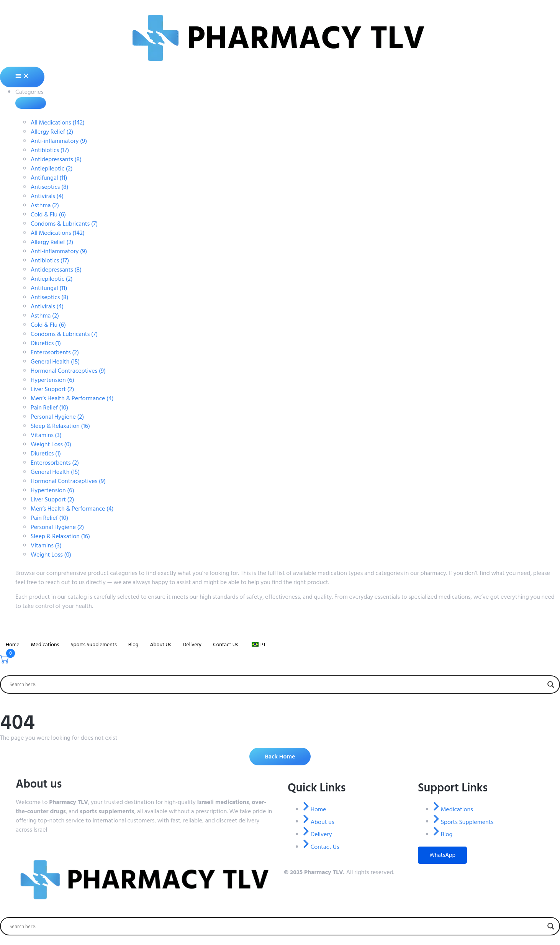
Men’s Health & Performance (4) (72, 398)
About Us (160, 644)
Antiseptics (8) (50, 187)
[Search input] (277, 685)
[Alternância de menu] (22, 77)
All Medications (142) (58, 123)
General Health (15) (55, 362)
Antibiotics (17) (50, 150)
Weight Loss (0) (51, 444)
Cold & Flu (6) (48, 215)
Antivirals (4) (47, 196)
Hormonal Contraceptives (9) (68, 371)
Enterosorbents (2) (55, 352)
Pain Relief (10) (49, 408)
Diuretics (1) (46, 343)
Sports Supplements (93, 644)
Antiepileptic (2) (52, 169)
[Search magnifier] (551, 685)
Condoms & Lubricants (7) (64, 224)
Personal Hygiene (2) (57, 417)
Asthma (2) (45, 205)
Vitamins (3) (46, 435)
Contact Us (226, 644)
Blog (133, 644)
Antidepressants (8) (56, 159)
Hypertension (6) (52, 380)
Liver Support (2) (52, 389)
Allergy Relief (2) (52, 132)
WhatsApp (442, 855)
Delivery (192, 644)
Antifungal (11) (49, 178)
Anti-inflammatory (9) (59, 141)
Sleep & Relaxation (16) (60, 426)
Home (13, 644)
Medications (45, 644)
